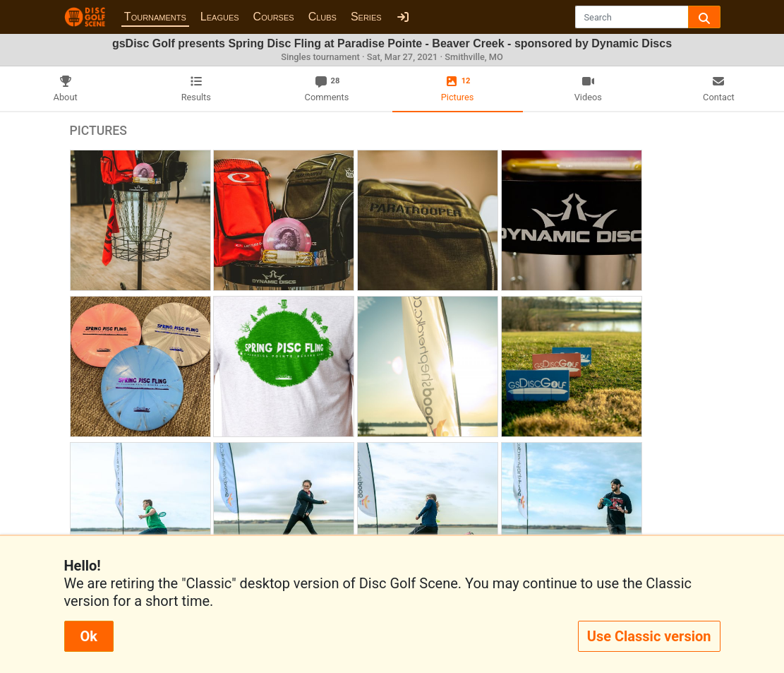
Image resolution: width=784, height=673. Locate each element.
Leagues (220, 17)
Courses (274, 17)
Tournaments (155, 17)
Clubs (322, 17)
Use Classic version (649, 636)
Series (366, 17)
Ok (89, 636)
